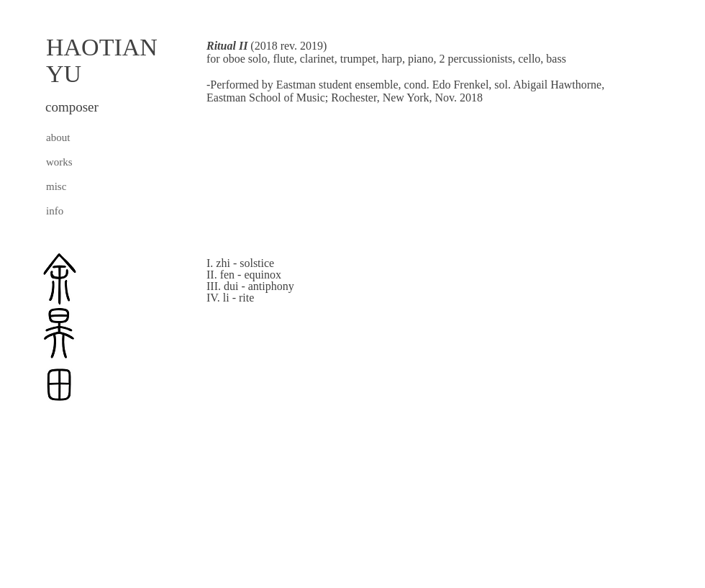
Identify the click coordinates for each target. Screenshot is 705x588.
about (58, 137)
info (55, 211)
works (59, 162)
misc (56, 186)
